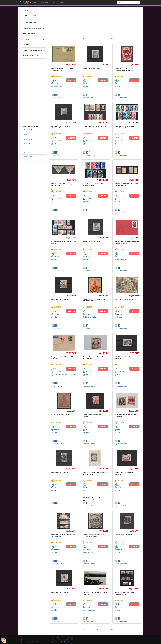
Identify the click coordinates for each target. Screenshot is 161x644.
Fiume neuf (26, 144)
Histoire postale (91, 610)
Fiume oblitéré (27, 148)
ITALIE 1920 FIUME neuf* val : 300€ (94, 126)
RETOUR (33, 15)
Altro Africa (58, 86)
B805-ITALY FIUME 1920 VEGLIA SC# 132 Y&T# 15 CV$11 (127, 185)
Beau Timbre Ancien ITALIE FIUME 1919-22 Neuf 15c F (94, 473)
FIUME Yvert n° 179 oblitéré (124, 535)
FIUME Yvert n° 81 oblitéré (60, 299)
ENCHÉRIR (102, 484)
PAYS (54, 3)
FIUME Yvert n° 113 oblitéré (60, 472)
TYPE (35, 3)
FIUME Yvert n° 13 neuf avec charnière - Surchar (61, 127)
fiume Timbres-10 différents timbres (126, 299)
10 (112, 38)
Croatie (119, 317)
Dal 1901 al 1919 (91, 317)
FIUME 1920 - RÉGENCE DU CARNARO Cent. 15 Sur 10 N (124, 69)
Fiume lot (26, 152)
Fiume (25, 135)
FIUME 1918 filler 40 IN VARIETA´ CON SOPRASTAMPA (94, 535)
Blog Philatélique (66, 642)
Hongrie (88, 490)
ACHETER (71, 80)
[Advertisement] (34, 92)
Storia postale (122, 259)
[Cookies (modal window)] (4, 640)
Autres (56, 202)
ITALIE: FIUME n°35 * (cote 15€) (62, 415)
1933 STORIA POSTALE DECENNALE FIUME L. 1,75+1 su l (127, 242)
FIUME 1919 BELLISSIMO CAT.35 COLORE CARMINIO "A (94, 300)
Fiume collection (28, 157)
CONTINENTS (45, 3)
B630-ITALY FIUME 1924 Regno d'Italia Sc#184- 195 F (125, 593)
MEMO (62, 3)
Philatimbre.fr (55, 638)
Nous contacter (56, 642)
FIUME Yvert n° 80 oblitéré (92, 68)
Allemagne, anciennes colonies (65, 375)
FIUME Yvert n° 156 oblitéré (92, 242)
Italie (87, 86)
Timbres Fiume (28, 139)
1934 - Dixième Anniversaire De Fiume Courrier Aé (125, 127)
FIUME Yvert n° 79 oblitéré (60, 592)
